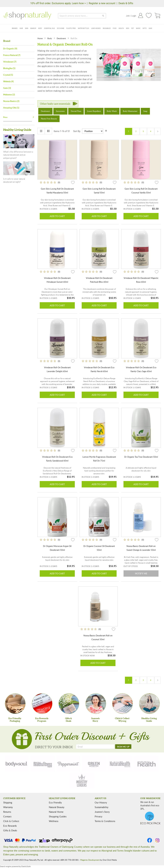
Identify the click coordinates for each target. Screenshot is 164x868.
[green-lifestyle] (94, 764)
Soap (145, 111)
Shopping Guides (58, 816)
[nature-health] (146, 764)
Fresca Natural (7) (12, 55)
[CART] (158, 16)
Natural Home (56, 812)
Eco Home (61, 28)
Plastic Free (71, 28)
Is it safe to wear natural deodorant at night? (14, 180)
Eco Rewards (10, 826)
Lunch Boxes (96, 28)
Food (115, 28)
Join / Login (131, 16)
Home (40, 38)
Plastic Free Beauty (49, 119)
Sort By (77, 131)
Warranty (8, 807)
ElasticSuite (26, 866)
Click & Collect (11, 821)
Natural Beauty (57, 807)
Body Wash (112, 111)
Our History (101, 802)
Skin (27, 28)
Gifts (144, 28)
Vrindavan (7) (10, 62)
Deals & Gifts (126, 3)
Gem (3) (7, 88)
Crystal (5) (8, 75)
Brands (15, 28)
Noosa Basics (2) (11, 101)
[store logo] (27, 16)
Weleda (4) (8, 81)
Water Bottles (83, 28)
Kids (128, 28)
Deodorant (61, 38)
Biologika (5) (9, 68)
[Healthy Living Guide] (149, 704)
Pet (133, 28)
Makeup (33, 28)
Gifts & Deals (10, 830)
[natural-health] (120, 764)
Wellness (54, 821)
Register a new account (102, 3)
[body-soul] (17, 764)
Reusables (107, 28)
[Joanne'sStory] (96, 704)
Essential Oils (50, 28)
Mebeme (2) (9, 94)
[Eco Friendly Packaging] (15, 704)
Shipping (8, 802)
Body (40, 28)
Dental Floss (76, 111)
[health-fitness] (43, 764)
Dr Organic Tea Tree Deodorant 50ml (141, 457)
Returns (7, 812)
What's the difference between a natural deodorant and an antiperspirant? (18, 155)
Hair (21, 28)
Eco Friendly (55, 802)
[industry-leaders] (82, 781)
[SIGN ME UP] (123, 747)
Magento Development (90, 860)
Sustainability (102, 807)
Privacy (98, 816)
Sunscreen (60, 111)
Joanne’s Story (102, 812)
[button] (73, 182)
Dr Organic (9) (10, 48)
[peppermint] (68, 764)
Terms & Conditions (105, 821)
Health (121, 28)
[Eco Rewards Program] (42, 704)
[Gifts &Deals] (69, 704)
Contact (7, 816)
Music (138, 28)
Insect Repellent (94, 111)
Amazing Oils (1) (11, 108)
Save (150, 28)
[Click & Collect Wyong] (123, 704)
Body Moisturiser (130, 111)
